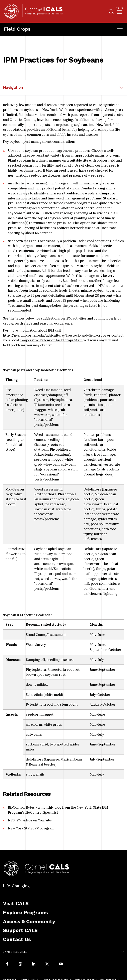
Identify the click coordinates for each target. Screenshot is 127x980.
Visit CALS (16, 904)
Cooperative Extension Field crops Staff (51, 340)
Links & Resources (15, 952)
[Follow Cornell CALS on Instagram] (20, 964)
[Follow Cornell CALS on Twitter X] (47, 964)
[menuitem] (119, 11)
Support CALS (20, 930)
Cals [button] (119, 8)
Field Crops (17, 29)
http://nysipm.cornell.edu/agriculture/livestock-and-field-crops (55, 335)
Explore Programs (25, 913)
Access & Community (29, 922)
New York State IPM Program (31, 828)
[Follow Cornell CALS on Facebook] (7, 964)
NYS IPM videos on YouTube (30, 820)
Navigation (13, 87)
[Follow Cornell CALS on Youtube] (61, 964)
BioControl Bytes (21, 807)
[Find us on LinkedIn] (34, 964)
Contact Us (17, 939)
